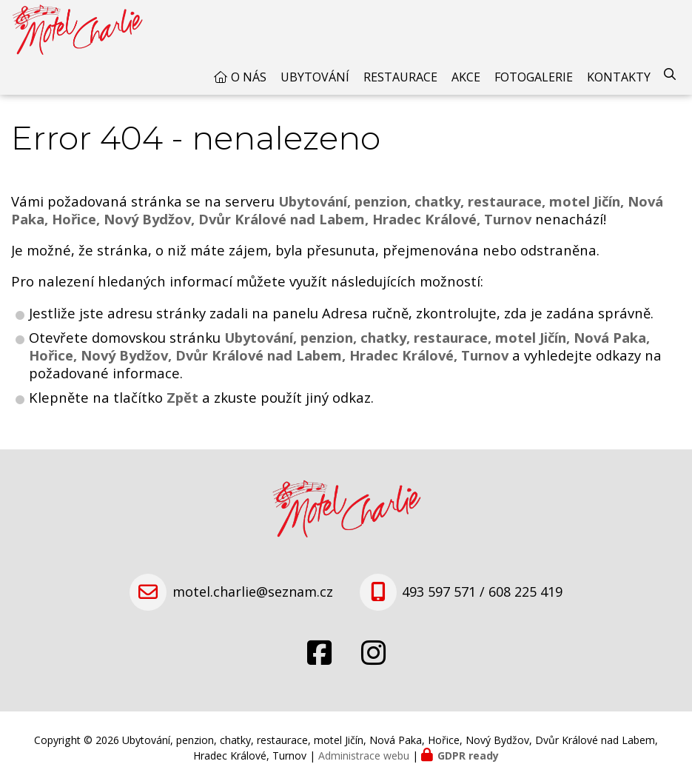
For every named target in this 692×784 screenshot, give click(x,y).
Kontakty (619, 77)
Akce (466, 77)
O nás (249, 77)
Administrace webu (364, 755)
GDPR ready (468, 755)
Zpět (182, 397)
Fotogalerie (534, 77)
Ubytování (315, 77)
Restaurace (400, 77)
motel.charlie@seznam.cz (253, 592)
